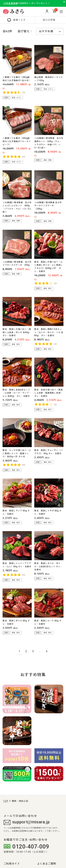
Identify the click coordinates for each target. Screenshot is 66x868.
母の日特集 (49, 20)
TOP (6, 801)
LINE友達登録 (11, 3)
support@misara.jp (27, 822)
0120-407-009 (26, 847)
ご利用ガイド (12, 864)
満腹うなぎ (19, 20)
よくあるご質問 (47, 864)
